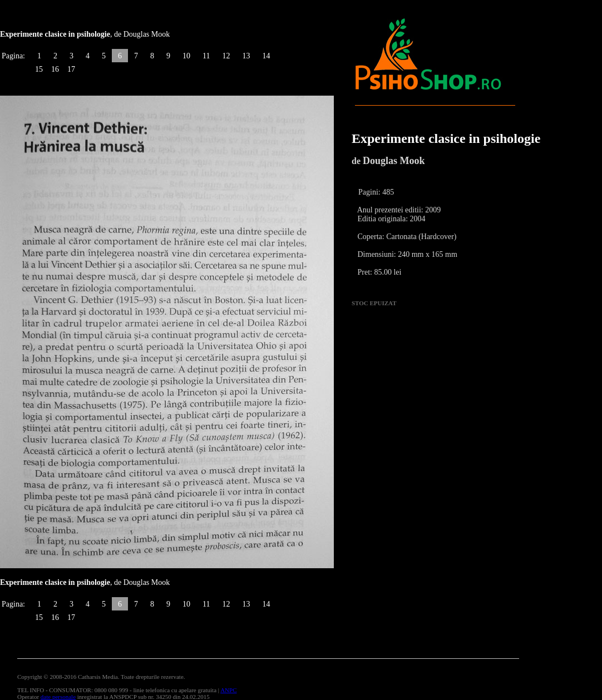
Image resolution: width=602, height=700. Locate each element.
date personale (58, 697)
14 (266, 56)
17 (71, 69)
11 (206, 56)
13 (246, 56)
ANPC (228, 690)
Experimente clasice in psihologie (446, 138)
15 (39, 69)
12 (226, 56)
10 (186, 56)
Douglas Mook (394, 161)
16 (55, 69)
